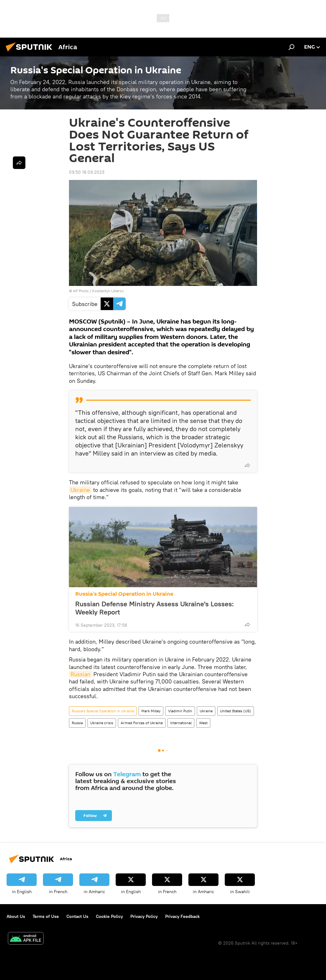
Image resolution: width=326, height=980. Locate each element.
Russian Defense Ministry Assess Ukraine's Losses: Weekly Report (155, 608)
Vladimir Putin (180, 711)
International (181, 723)
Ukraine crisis (102, 723)
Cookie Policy (109, 916)
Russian (80, 674)
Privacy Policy (144, 916)
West (203, 723)
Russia (77, 723)
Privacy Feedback (182, 916)
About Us (16, 916)
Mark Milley (151, 711)
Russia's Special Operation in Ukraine (124, 594)
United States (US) (236, 711)
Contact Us (77, 916)
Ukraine (80, 490)
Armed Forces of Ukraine (142, 723)
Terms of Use (46, 916)
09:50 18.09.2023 (87, 172)
